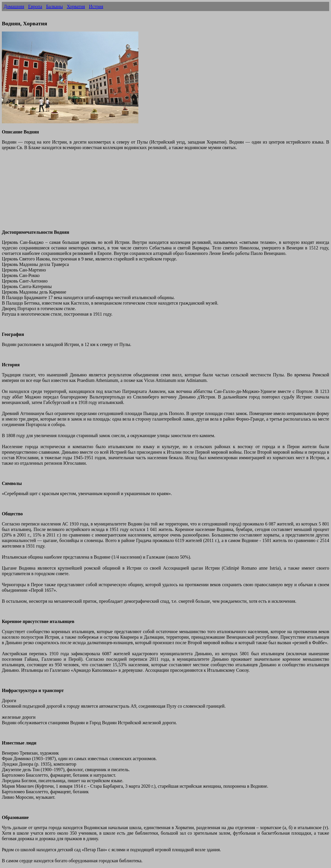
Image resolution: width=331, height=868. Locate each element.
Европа (35, 6)
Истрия (96, 6)
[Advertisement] (140, 193)
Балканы (54, 6)
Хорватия (76, 6)
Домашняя (14, 6)
